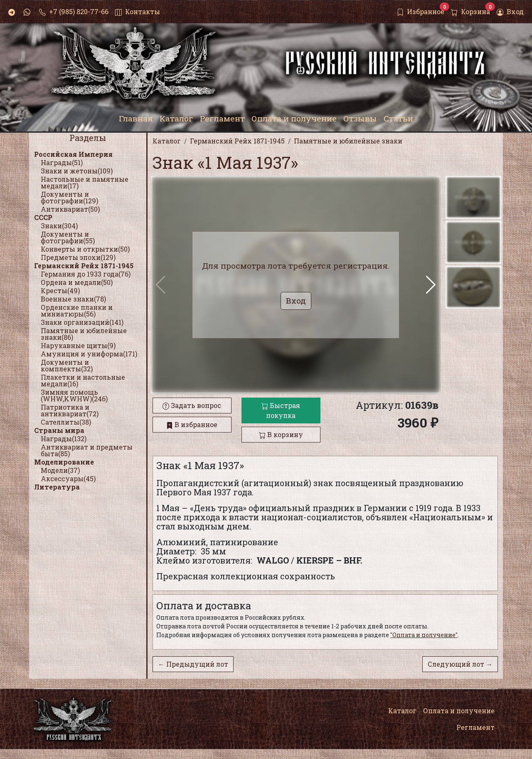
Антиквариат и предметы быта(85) (87, 450)
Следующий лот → (460, 664)
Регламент (475, 727)
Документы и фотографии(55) (68, 237)
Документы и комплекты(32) (67, 365)
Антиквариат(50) (70, 209)
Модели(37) (60, 470)
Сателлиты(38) (66, 422)
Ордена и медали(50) (77, 282)
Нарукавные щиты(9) (78, 345)
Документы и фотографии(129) (69, 197)
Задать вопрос (192, 405)
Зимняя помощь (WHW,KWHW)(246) (74, 395)
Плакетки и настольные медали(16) (83, 380)
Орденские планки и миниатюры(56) (77, 310)
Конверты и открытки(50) (85, 249)
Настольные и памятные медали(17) (85, 182)
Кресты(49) (60, 290)
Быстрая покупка (281, 410)
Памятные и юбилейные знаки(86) (84, 334)
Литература (57, 487)
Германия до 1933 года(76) (86, 274)
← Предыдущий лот (193, 664)
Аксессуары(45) (68, 478)
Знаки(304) (59, 226)
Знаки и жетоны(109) (77, 171)
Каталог (402, 711)
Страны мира (59, 430)
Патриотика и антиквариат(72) (70, 410)
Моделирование (64, 462)
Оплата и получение (459, 711)
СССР (43, 217)
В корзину (281, 434)
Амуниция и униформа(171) (89, 354)
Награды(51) (62, 162)
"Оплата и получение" (424, 635)
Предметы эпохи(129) (78, 257)
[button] (431, 285)
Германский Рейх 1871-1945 (84, 266)
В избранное (192, 424)
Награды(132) (64, 439)
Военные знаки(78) (73, 299)
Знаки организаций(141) (82, 322)
